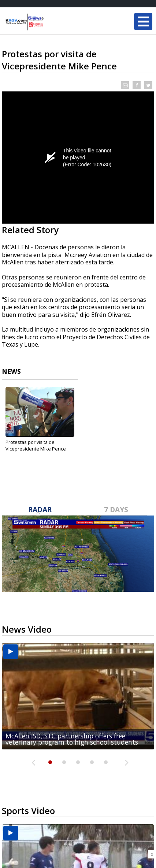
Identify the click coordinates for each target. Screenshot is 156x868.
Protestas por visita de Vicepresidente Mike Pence (36, 445)
